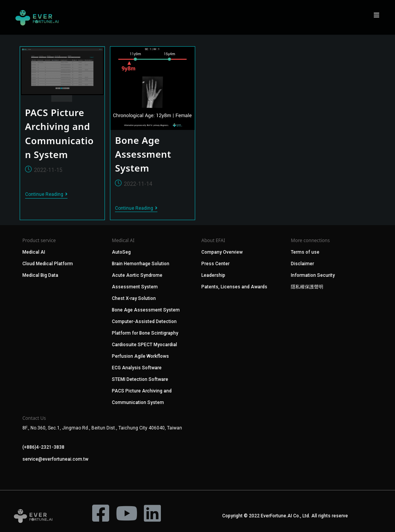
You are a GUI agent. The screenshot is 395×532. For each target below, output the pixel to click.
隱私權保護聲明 (307, 287)
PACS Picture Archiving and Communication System (142, 397)
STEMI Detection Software (140, 379)
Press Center (215, 264)
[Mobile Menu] (377, 15)
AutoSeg (121, 252)
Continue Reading (46, 194)
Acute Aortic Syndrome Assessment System (137, 281)
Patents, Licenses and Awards (234, 287)
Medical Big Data (40, 275)
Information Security (313, 275)
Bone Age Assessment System (143, 154)
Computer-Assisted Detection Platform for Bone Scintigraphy (145, 327)
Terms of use (305, 252)
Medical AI (34, 252)
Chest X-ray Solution (134, 298)
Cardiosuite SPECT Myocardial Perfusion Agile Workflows (144, 350)
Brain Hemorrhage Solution (141, 264)
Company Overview (222, 252)
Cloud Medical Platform (48, 264)
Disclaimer (302, 264)
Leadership (213, 275)
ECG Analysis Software (137, 368)
